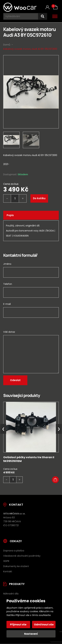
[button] (55, 480)
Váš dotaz (9, 332)
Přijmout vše (18, 625)
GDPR (6, 561)
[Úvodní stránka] (20, 7)
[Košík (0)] (55, 7)
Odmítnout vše (44, 625)
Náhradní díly (11, 594)
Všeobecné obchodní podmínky (22, 556)
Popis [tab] (10, 215)
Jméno (7, 264)
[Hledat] (43, 16)
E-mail (7, 304)
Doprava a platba (14, 551)
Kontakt (8, 571)
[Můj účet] (47, 7)
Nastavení (31, 634)
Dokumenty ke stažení (16, 566)
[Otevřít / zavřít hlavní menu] (55, 16)
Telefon (8, 284)
